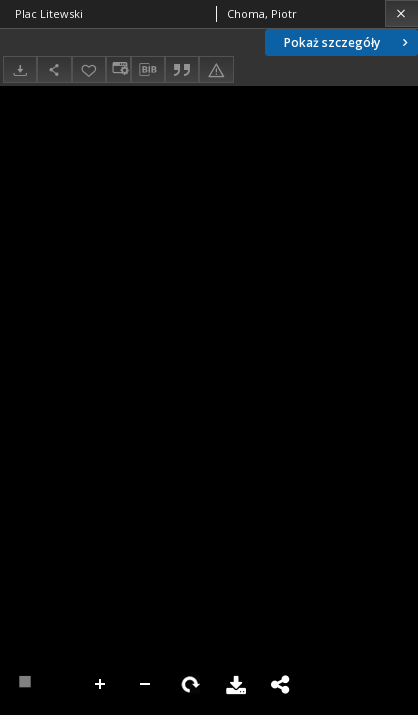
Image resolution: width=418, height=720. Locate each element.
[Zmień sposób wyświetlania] (118, 69)
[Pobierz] (20, 69)
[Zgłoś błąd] (216, 69)
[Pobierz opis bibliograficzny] (148, 70)
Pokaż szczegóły (348, 42)
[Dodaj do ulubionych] (89, 69)
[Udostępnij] (54, 69)
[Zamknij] (401, 13)
